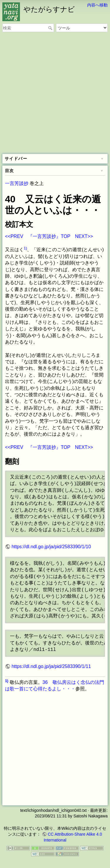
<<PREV (14, 236)
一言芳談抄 (17, 183)
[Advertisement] (55, 93)
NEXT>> (84, 236)
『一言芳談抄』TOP (49, 236)
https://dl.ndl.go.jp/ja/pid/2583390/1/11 (51, 666)
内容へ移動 (97, 5)
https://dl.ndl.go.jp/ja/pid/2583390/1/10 (51, 547)
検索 (51, 28)
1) (25, 248)
